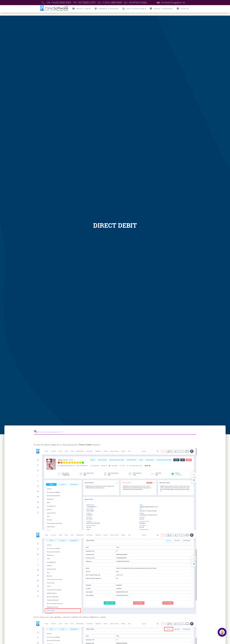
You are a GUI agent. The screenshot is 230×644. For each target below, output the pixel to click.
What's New (82, 9)
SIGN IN (183, 9)
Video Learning (161, 9)
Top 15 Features (134, 9)
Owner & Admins (107, 9)
